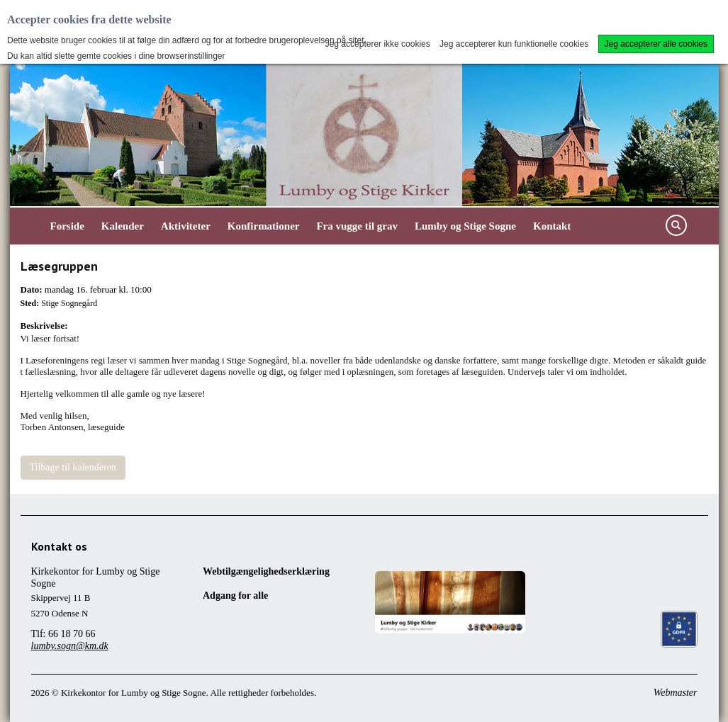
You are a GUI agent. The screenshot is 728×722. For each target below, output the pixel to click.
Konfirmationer (264, 226)
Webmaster (676, 693)
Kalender (123, 226)
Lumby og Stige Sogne (465, 226)
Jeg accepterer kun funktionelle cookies (514, 44)
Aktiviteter (186, 226)
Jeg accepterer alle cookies (656, 44)
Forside (67, 226)
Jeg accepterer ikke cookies (378, 44)
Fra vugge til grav (357, 226)
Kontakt (552, 226)
